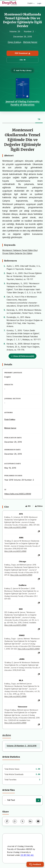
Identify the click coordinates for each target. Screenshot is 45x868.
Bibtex (39, 506)
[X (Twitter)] (22, 821)
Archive (7, 735)
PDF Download (22, 53)
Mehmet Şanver (30, 42)
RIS (28, 506)
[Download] (38, 800)
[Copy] (39, 532)
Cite (22, 60)
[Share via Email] (38, 821)
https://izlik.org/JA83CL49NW (18, 494)
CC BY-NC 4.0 (27, 855)
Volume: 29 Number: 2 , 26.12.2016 (22, 746)
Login (39, 3)
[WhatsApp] (15, 821)
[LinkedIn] (30, 821)
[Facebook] (7, 821)
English (31, 3)
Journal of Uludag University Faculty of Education (23, 103)
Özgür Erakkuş (14, 42)
